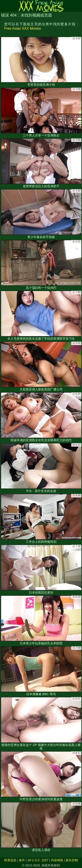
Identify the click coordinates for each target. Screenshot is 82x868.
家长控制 (72, 860)
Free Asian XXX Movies (23, 28)
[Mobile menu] (4, 6)
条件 (22, 860)
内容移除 (57, 860)
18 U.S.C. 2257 (38, 860)
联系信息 (10, 860)
